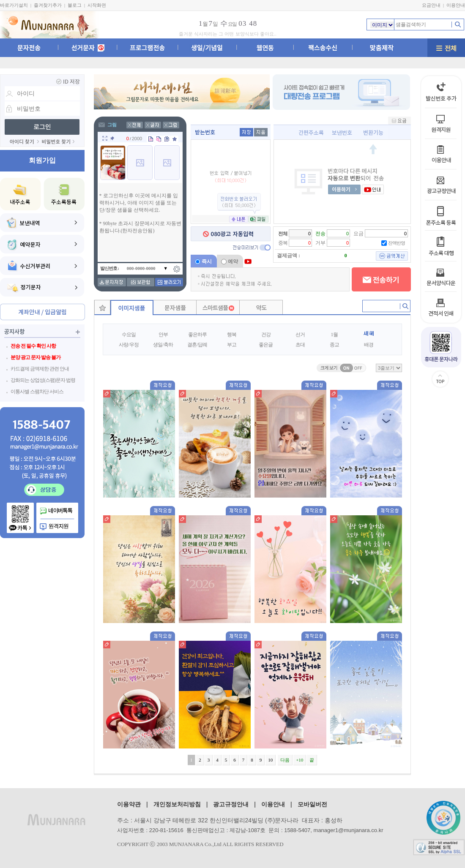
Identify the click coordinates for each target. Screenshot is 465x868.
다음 (285, 760)
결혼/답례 (197, 345)
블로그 (75, 5)
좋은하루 (197, 335)
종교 (334, 345)
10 (270, 760)
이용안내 (456, 5)
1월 (334, 335)
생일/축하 (163, 345)
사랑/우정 (129, 345)
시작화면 (97, 5)
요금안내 (431, 5)
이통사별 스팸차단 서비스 (37, 392)
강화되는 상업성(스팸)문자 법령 (43, 380)
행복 (232, 335)
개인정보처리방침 (177, 804)
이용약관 (129, 804)
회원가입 (42, 160)
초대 (300, 345)
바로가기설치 (14, 5)
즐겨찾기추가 (48, 5)
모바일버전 (312, 804)
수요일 (129, 335)
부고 (232, 345)
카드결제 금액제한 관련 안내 (40, 369)
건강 (266, 335)
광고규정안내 (231, 804)
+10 (300, 760)
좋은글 (266, 345)
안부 (163, 335)
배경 (369, 345)
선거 (300, 335)
